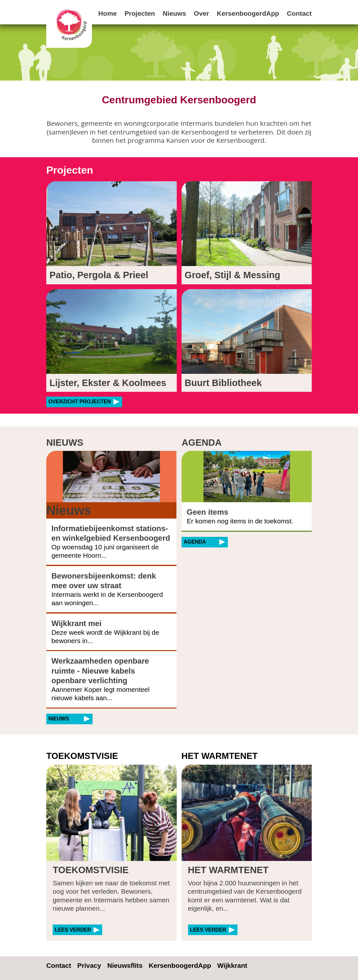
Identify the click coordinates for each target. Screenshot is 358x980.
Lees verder (73, 930)
